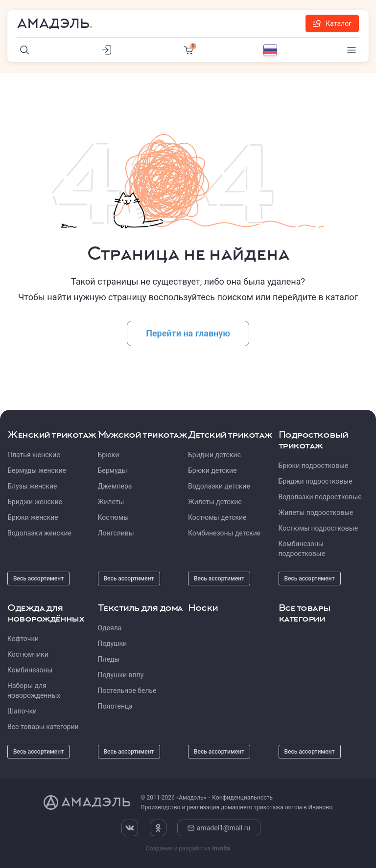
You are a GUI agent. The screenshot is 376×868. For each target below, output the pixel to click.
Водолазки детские (219, 486)
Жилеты (111, 502)
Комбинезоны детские (224, 533)
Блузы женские (32, 486)
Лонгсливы (116, 533)
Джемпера (115, 486)
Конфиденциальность (242, 798)
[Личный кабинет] (107, 50)
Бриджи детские (214, 455)
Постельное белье (127, 690)
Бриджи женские (35, 502)
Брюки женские (33, 517)
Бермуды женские (37, 470)
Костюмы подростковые (318, 528)
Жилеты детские (215, 502)
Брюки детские (212, 470)
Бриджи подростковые (316, 481)
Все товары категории (43, 727)
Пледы (109, 659)
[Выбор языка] (270, 50)
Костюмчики (28, 654)
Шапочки (22, 711)
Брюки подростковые (314, 466)
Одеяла (110, 628)
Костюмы (114, 517)
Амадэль (53, 23)
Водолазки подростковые (320, 497)
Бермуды (113, 470)
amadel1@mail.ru (219, 828)
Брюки (109, 455)
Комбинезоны (30, 670)
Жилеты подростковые (316, 512)
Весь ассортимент (38, 579)
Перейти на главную (188, 333)
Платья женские (34, 455)
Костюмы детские (217, 517)
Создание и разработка (188, 848)
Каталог (332, 23)
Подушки (113, 644)
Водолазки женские (39, 533)
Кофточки (23, 639)
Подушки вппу (121, 675)
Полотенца (115, 706)
